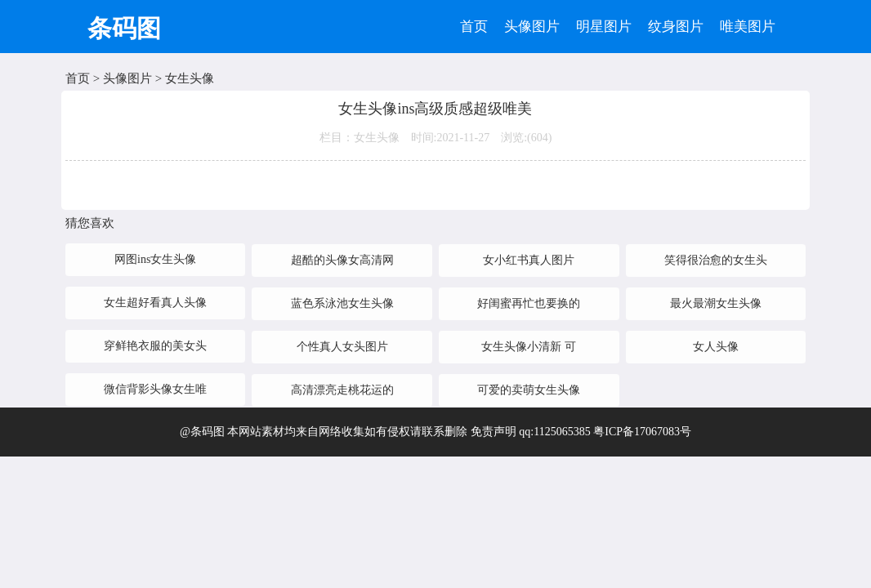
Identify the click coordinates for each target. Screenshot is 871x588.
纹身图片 (676, 27)
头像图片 (532, 27)
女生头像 (190, 78)
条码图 (124, 28)
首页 (474, 27)
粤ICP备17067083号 (642, 432)
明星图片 (604, 27)
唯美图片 (748, 27)
